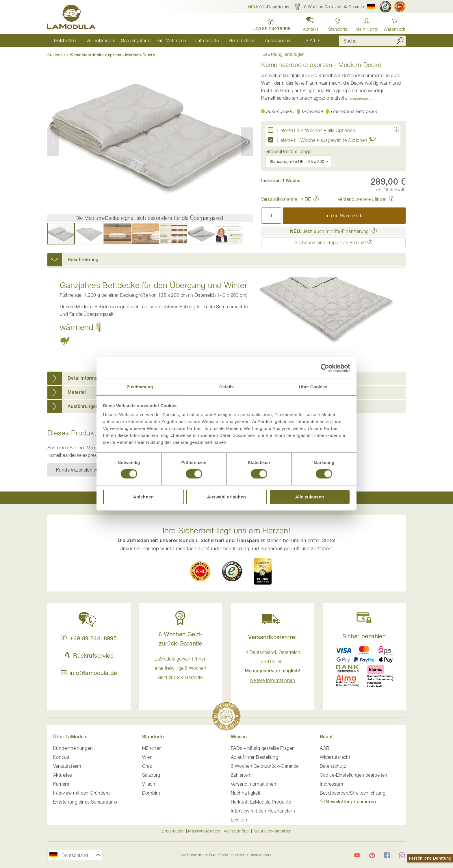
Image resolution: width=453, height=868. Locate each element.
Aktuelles (63, 775)
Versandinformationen (254, 784)
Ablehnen (144, 497)
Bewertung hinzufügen (282, 55)
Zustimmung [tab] (140, 386)
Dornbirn (151, 793)
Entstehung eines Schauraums (85, 802)
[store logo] (72, 18)
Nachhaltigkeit (246, 793)
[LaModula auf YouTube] (357, 855)
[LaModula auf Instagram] (402, 855)
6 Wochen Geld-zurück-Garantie (265, 766)
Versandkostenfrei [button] (272, 637)
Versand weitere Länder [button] (362, 199)
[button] (270, 7)
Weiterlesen (360, 99)
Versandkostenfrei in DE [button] (286, 199)
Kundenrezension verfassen (85, 470)
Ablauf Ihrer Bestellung (255, 757)
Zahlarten (241, 775)
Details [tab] (226, 386)
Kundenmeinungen (73, 748)
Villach (149, 784)
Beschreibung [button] (83, 260)
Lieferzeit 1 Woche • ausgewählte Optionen (328, 140)
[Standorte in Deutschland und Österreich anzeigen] (337, 23)
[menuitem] (65, 41)
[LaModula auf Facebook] (387, 855)
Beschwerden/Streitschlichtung (353, 793)
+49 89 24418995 (89, 638)
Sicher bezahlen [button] (364, 636)
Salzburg (151, 775)
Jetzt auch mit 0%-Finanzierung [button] (329, 231)
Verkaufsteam (67, 766)
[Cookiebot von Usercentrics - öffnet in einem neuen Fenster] (325, 368)
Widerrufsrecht (335, 757)
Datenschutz (333, 766)
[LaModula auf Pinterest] (372, 855)
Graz (147, 766)
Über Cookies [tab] (313, 386)
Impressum (332, 784)
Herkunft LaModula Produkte (261, 802)
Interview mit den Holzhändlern (263, 811)
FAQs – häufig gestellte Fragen (263, 748)
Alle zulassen (309, 497)
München (152, 748)
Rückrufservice (89, 655)
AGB (325, 748)
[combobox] (372, 41)
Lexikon (239, 820)
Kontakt (61, 757)
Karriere (61, 784)
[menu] (189, 41)
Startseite (56, 55)
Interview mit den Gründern (81, 793)
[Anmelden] (367, 23)
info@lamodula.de (89, 673)
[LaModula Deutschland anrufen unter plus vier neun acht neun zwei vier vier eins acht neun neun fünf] (270, 23)
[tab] (226, 260)
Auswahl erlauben (227, 497)
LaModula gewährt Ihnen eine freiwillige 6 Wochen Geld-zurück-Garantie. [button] (181, 668)
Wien (147, 757)
